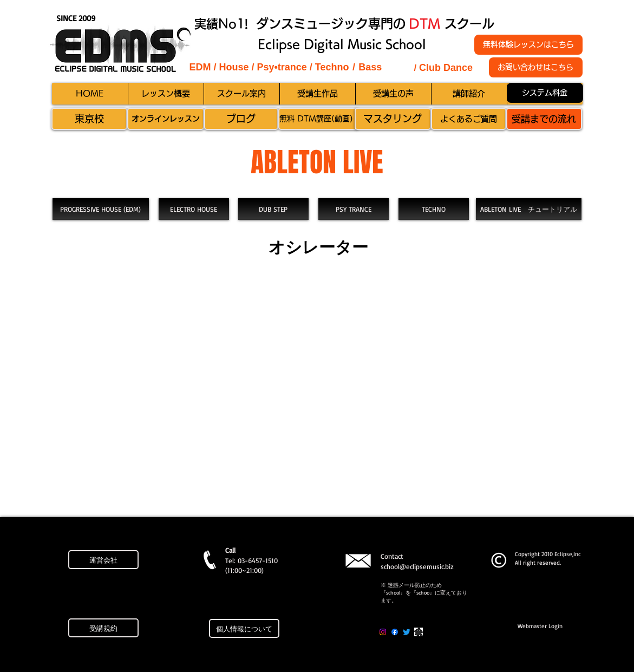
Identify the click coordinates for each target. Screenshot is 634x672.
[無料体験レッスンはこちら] (528, 45)
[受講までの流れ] (544, 119)
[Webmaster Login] (540, 627)
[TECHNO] (434, 209)
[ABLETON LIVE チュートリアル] (529, 209)
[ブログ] (241, 119)
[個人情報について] (244, 628)
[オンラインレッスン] (166, 119)
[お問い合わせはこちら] (536, 67)
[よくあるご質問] (469, 119)
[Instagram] (383, 632)
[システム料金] (545, 93)
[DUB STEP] (273, 209)
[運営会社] (103, 560)
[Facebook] (395, 632)
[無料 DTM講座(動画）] (318, 119)
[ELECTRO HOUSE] (194, 209)
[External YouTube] (316, 395)
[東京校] (89, 119)
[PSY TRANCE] (354, 209)
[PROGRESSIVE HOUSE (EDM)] (101, 209)
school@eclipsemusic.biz (417, 566)
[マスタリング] (393, 119)
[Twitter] (407, 632)
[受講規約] (103, 628)
